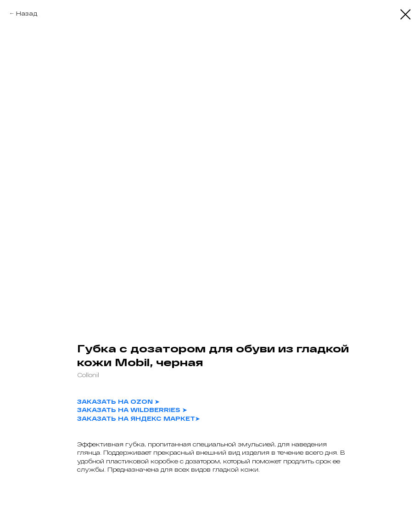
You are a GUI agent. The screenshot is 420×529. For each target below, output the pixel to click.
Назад (27, 13)
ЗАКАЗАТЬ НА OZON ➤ (118, 401)
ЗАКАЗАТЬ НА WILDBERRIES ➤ (132, 410)
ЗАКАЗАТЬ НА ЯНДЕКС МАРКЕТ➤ (138, 418)
